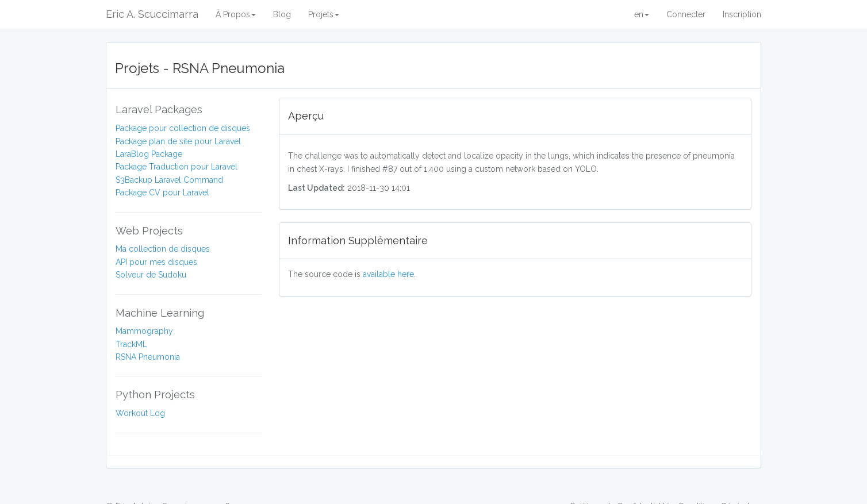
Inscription (742, 14)
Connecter (686, 14)
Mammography (144, 331)
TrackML (131, 344)
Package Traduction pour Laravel (177, 167)
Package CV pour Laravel (162, 193)
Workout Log (140, 413)
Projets (324, 14)
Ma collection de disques (163, 249)
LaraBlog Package (149, 154)
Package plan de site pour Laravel (178, 141)
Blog (282, 14)
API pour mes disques (156, 262)
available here (388, 274)
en (642, 14)
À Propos (236, 14)
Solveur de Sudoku (151, 275)
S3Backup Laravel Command (169, 180)
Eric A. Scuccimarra (152, 14)
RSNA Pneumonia (148, 357)
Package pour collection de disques (183, 128)
